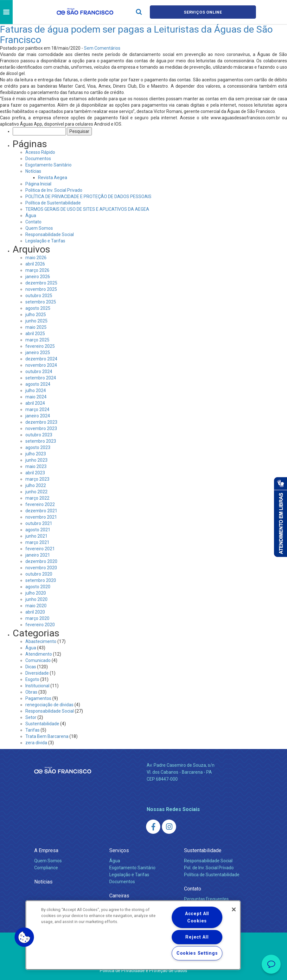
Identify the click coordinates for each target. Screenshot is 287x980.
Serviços (119, 850)
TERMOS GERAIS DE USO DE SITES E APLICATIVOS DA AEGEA (87, 209)
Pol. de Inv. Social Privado (209, 868)
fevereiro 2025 (40, 346)
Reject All (197, 937)
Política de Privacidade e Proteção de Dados (143, 971)
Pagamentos (38, 698)
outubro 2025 (39, 296)
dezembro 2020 (41, 561)
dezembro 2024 (41, 359)
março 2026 (37, 270)
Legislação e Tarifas (45, 241)
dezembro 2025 (41, 283)
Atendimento (39, 654)
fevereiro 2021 (40, 549)
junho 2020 (36, 599)
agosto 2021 (38, 530)
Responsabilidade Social (50, 234)
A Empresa (46, 850)
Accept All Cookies (197, 917)
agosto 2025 (38, 308)
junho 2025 (36, 321)
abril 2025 (35, 334)
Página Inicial (38, 184)
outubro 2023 (39, 435)
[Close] (234, 909)
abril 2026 (35, 264)
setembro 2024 (41, 378)
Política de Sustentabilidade (53, 203)
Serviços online (203, 12)
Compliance (46, 868)
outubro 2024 (39, 371)
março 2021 (37, 542)
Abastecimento (41, 641)
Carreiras (119, 896)
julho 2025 (36, 315)
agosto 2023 (38, 447)
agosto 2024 (38, 384)
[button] (24, 937)
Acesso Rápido (40, 152)
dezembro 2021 (41, 511)
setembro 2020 (41, 580)
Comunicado (38, 660)
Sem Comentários (102, 48)
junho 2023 (36, 460)
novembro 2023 (41, 428)
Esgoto (32, 679)
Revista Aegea (53, 178)
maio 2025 (36, 327)
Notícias (33, 171)
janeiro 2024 (38, 416)
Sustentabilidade (42, 724)
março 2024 (37, 409)
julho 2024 (36, 390)
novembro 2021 (41, 517)
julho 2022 (36, 485)
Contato (33, 222)
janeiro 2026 (38, 277)
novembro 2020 (41, 568)
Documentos (38, 159)
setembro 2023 (41, 441)
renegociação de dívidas (49, 705)
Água (31, 215)
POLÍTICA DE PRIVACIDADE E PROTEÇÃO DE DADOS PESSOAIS (88, 197)
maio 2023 (36, 466)
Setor (31, 717)
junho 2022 (36, 492)
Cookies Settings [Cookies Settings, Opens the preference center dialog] (197, 953)
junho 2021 (36, 536)
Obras (31, 692)
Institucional (37, 686)
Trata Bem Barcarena (47, 736)
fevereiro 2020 (40, 625)
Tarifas (32, 730)
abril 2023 (35, 473)
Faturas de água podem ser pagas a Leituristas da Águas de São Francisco (136, 34)
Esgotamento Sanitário (48, 165)
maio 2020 (36, 606)
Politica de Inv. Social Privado (54, 190)
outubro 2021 (39, 523)
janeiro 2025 (38, 353)
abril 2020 (35, 612)
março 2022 (37, 498)
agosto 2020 (38, 587)
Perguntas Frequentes (206, 899)
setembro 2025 (41, 302)
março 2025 (37, 340)
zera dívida (36, 743)
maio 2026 (36, 258)
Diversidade (37, 673)
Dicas (31, 667)
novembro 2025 (41, 289)
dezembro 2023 (41, 422)
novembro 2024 (41, 365)
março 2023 (37, 479)
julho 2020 (36, 593)
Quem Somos (39, 228)
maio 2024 (36, 397)
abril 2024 (35, 403)
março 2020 (37, 618)
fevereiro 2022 (40, 504)
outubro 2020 (39, 574)
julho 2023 (36, 454)
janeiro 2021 (38, 555)
